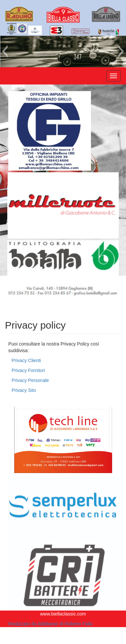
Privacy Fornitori (28, 370)
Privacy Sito (24, 390)
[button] (5, 51)
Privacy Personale (30, 380)
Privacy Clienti (26, 360)
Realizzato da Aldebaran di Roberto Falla (50, 624)
